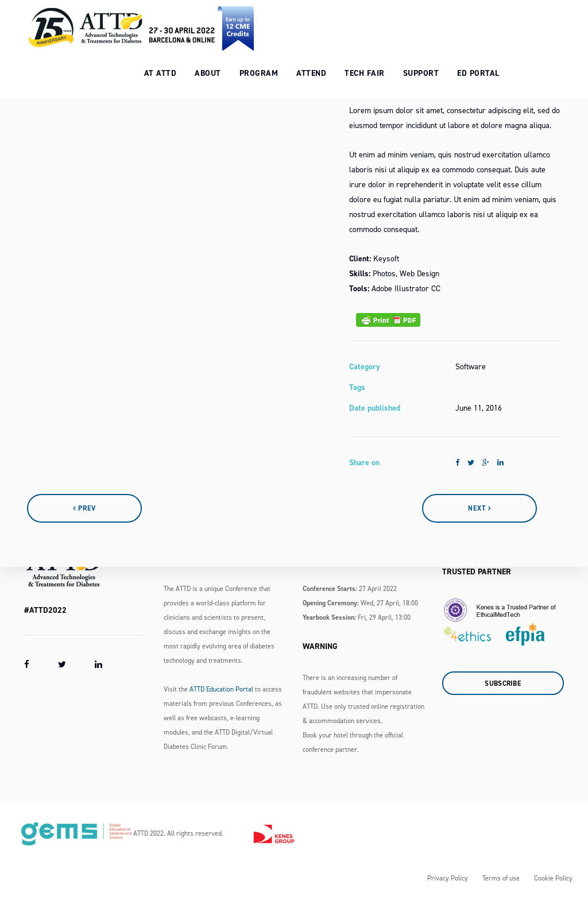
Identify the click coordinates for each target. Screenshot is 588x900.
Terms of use (501, 878)
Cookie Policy (553, 878)
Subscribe (503, 683)
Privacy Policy (448, 878)
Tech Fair (376, 69)
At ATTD (171, 69)
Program (269, 69)
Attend (322, 69)
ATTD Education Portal (221, 689)
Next (479, 508)
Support (432, 69)
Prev (84, 508)
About (219, 69)
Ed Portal (489, 69)
